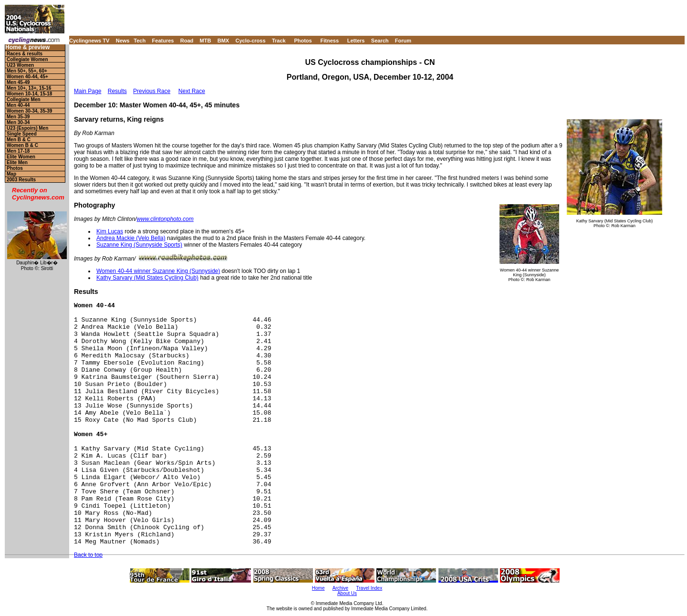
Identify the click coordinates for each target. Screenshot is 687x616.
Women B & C (22, 145)
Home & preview (27, 47)
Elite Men (17, 162)
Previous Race (152, 91)
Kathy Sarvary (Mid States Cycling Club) (147, 278)
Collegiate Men (24, 99)
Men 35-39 (18, 117)
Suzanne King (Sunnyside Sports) (139, 245)
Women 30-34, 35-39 (29, 111)
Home (318, 588)
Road (187, 41)
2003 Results (21, 180)
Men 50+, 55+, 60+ (27, 71)
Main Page (88, 91)
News (123, 41)
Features (163, 41)
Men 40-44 (18, 105)
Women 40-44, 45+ (27, 77)
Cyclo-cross (251, 41)
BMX (223, 41)
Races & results (25, 54)
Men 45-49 (18, 82)
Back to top (88, 555)
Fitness (329, 41)
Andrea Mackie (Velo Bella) (131, 238)
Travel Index (370, 588)
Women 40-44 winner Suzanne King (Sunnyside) (158, 271)
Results (117, 91)
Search (380, 41)
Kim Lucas (110, 231)
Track (279, 41)
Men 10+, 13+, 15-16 (29, 88)
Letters (356, 41)
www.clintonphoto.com (165, 219)
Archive (340, 588)
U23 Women (20, 65)
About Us (347, 593)
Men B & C (19, 140)
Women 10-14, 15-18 (29, 94)
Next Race (192, 91)
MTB (206, 41)
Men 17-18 (18, 151)
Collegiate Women (27, 59)
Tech (140, 41)
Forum (403, 41)
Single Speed (22, 134)
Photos (303, 41)
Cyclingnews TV (89, 41)
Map (11, 174)
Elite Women (21, 157)
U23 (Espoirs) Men (27, 128)
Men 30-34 (18, 122)
